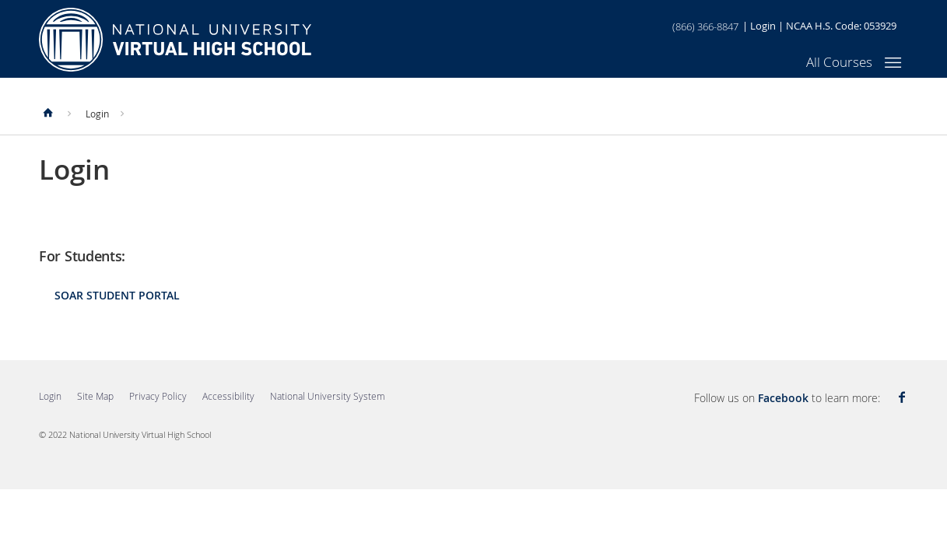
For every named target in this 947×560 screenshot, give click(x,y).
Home (175, 40)
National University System (328, 396)
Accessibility (228, 396)
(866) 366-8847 (705, 26)
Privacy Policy (158, 396)
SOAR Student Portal (117, 295)
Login (763, 26)
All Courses (839, 62)
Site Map (95, 396)
